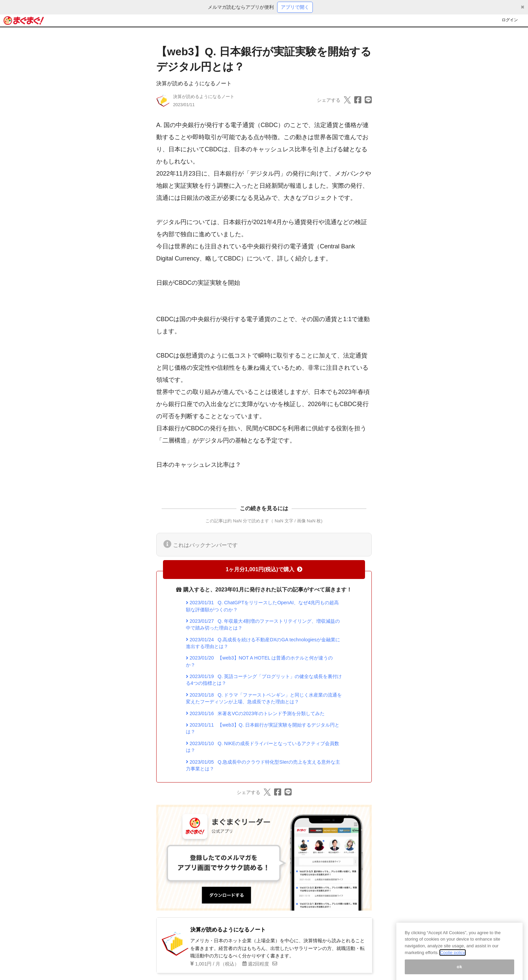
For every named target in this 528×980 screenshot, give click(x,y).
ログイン (510, 20)
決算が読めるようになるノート (194, 83)
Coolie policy (453, 959)
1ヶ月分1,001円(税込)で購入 (264, 569)
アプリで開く (295, 7)
